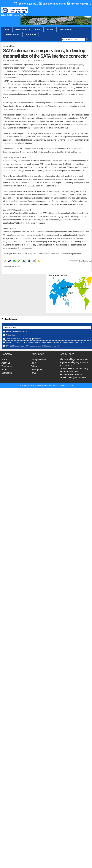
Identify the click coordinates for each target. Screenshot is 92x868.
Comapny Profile (38, 359)
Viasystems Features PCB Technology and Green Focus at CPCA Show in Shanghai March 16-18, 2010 (45, 342)
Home (7, 30)
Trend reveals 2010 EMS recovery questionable (24, 339)
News (13, 46)
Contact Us (7, 373)
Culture (50, 30)
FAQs (4, 369)
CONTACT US (31, 34)
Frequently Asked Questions (16, 331)
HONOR (38, 30)
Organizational (12, 34)
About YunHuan (22, 30)
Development (65, 30)
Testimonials (10, 335)
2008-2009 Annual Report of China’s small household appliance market (32, 346)
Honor (33, 363)
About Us (6, 363)
